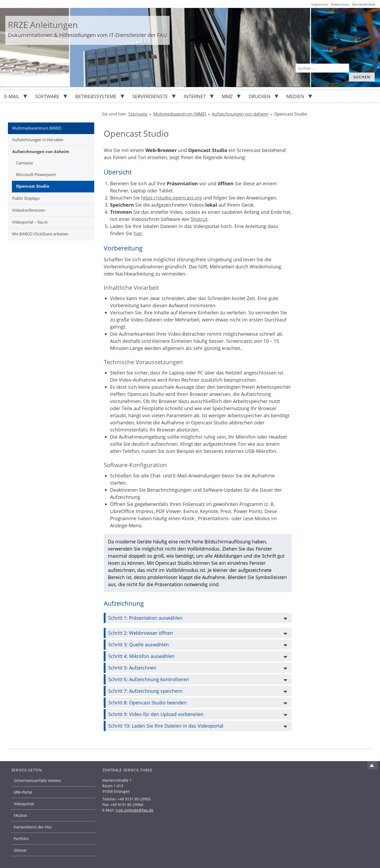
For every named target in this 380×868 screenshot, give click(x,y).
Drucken (260, 96)
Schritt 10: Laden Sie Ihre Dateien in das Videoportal (166, 726)
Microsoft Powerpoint (36, 174)
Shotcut (199, 219)
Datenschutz (340, 4)
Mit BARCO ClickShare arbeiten (40, 234)
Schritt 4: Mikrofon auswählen (141, 656)
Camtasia (24, 163)
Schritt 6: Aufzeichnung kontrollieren (149, 679)
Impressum (320, 4)
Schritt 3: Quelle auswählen (139, 644)
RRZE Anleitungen (43, 25)
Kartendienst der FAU (33, 827)
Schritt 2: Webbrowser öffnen (141, 633)
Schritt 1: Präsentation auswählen (145, 618)
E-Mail (12, 96)
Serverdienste (150, 96)
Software (47, 96)
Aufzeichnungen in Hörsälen (38, 140)
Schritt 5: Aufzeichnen (132, 668)
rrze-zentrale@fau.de (134, 810)
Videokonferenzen (29, 210)
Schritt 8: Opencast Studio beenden (147, 703)
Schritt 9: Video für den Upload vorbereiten (156, 714)
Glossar (20, 850)
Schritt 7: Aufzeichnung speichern (145, 691)
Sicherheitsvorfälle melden (37, 781)
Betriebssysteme (96, 96)
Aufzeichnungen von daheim (41, 151)
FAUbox (20, 815)
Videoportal (24, 804)
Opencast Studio (33, 186)
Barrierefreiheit (364, 4)
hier (138, 233)
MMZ (227, 96)
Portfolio (21, 839)
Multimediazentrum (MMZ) (37, 128)
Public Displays (26, 198)
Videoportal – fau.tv (30, 222)
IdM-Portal (23, 792)
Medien (295, 96)
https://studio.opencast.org (172, 198)
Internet (195, 96)
